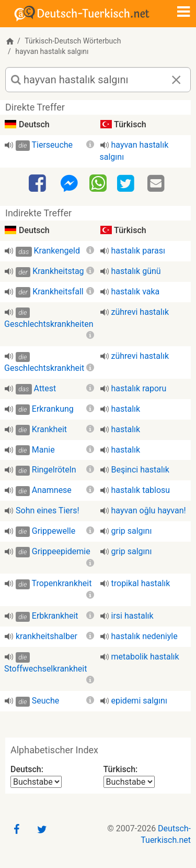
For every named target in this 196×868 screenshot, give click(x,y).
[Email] (157, 184)
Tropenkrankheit (61, 583)
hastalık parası (138, 251)
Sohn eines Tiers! (48, 510)
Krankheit (49, 429)
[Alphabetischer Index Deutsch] (36, 782)
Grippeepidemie (61, 551)
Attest (45, 388)
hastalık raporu (139, 388)
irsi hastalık (132, 616)
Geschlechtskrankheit (44, 368)
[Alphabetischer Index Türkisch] (129, 782)
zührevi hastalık (140, 312)
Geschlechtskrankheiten (49, 324)
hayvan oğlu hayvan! (149, 510)
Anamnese (52, 490)
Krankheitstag (58, 271)
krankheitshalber (47, 636)
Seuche (45, 701)
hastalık (126, 409)
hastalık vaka (136, 292)
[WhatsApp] (98, 183)
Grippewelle (54, 531)
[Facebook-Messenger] (69, 184)
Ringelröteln (54, 470)
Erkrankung (53, 409)
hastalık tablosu (141, 490)
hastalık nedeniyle (145, 636)
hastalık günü (136, 271)
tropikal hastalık (141, 583)
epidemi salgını (139, 701)
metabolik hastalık (145, 657)
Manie (43, 450)
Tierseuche (52, 145)
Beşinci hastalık (140, 470)
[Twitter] (127, 184)
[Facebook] (39, 184)
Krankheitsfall (58, 292)
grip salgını (132, 531)
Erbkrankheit (55, 616)
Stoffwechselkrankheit (45, 669)
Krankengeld (57, 251)
